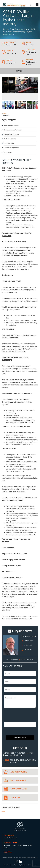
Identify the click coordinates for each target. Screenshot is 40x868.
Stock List (6, 865)
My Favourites (23, 865)
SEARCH (20, 71)
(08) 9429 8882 (27, 641)
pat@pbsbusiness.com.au (12, 621)
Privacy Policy (14, 865)
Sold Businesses (32, 865)
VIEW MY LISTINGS (12, 660)
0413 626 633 (27, 645)
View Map (8, 852)
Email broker (27, 650)
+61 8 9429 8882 (10, 838)
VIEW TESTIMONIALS (27, 660)
